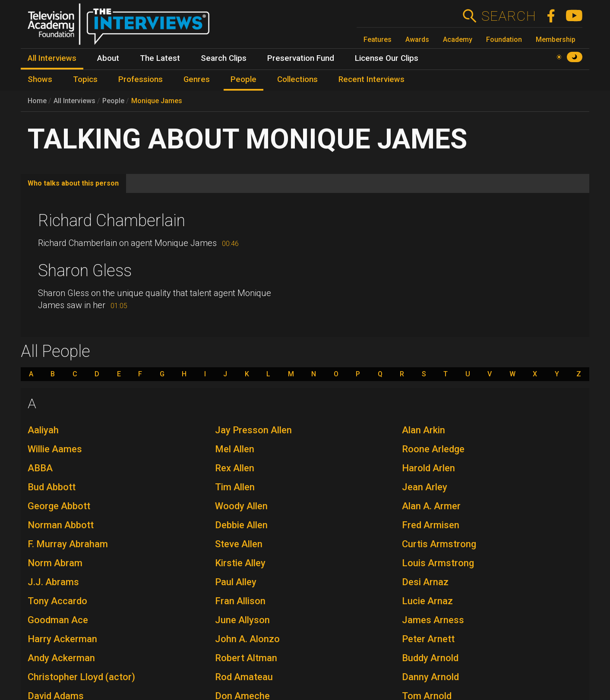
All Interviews (74, 101)
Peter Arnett (428, 639)
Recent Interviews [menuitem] (371, 79)
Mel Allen (235, 449)
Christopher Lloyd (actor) (81, 677)
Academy (458, 39)
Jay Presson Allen (253, 430)
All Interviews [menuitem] (52, 58)
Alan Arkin (424, 430)
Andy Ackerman (61, 658)
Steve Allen (239, 544)
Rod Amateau (244, 677)
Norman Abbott (61, 525)
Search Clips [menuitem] (224, 58)
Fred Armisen (431, 525)
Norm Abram (55, 563)
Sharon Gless (85, 271)
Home (37, 101)
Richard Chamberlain (112, 221)
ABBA (40, 468)
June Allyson (242, 620)
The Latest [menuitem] (160, 58)
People (113, 101)
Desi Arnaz (425, 582)
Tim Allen (235, 487)
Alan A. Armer (431, 506)
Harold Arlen (428, 468)
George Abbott (59, 506)
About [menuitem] (108, 58)
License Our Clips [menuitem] (387, 58)
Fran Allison (240, 601)
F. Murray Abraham (68, 544)
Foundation (504, 39)
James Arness (433, 620)
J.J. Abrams (53, 582)
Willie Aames (55, 449)
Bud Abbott (52, 487)
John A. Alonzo (247, 639)
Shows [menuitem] (40, 79)
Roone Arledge (433, 449)
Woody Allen (241, 506)
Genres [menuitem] (197, 79)
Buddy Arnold (430, 658)
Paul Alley (236, 582)
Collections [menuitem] (297, 79)
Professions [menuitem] (141, 79)
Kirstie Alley (240, 563)
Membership (556, 39)
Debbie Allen (241, 525)
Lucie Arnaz (427, 601)
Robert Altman (246, 658)
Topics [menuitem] (85, 79)
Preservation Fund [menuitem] (301, 58)
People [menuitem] (243, 79)
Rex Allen (235, 468)
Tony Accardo (57, 601)
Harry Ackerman (62, 639)
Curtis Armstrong (439, 544)
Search (508, 16)
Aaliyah (43, 430)
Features (378, 39)
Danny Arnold (430, 677)
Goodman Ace (58, 620)
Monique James (157, 101)
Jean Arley (425, 487)
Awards (417, 39)
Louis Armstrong (438, 563)
